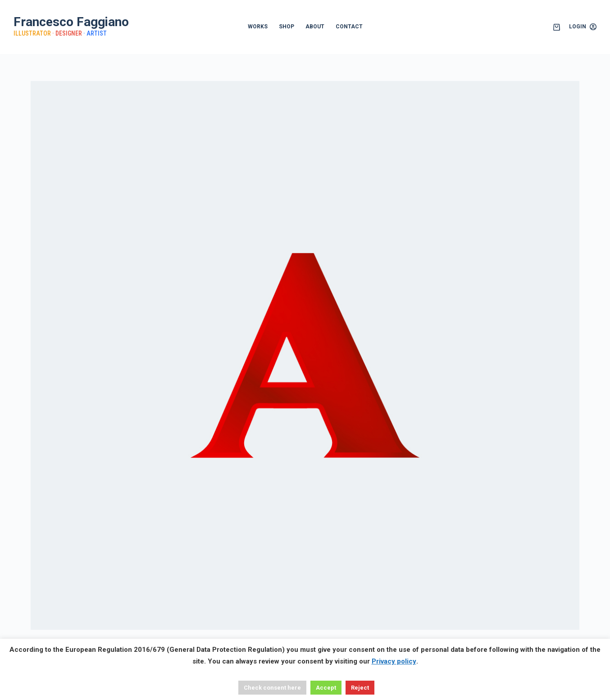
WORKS (258, 27)
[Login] (583, 27)
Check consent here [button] (272, 688)
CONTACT (349, 27)
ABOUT (315, 27)
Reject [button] (360, 688)
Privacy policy (394, 661)
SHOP (287, 27)
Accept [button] (326, 688)
